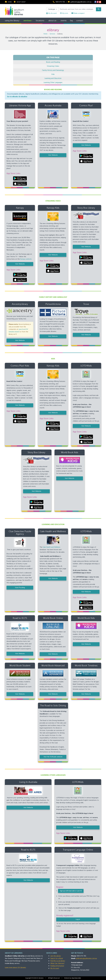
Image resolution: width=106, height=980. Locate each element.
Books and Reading (53, 62)
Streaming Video (53, 66)
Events (64, 21)
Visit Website (53, 155)
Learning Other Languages (53, 83)
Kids (53, 74)
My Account (52, 13)
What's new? (20, 2)
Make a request (78, 13)
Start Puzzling (20, 588)
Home (8, 2)
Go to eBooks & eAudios (17, 97)
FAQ (71, 21)
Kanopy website (26, 259)
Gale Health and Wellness (51, 547)
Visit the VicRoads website (53, 757)
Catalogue (52, 9)
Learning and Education (53, 78)
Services (27, 20)
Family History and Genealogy (53, 70)
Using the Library (12, 21)
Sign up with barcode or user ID (71, 891)
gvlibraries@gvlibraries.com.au (81, 2)
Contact (80, 21)
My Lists (64, 13)
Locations (40, 21)
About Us (52, 21)
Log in (78, 919)
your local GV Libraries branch (18, 331)
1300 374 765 (60, 2)
